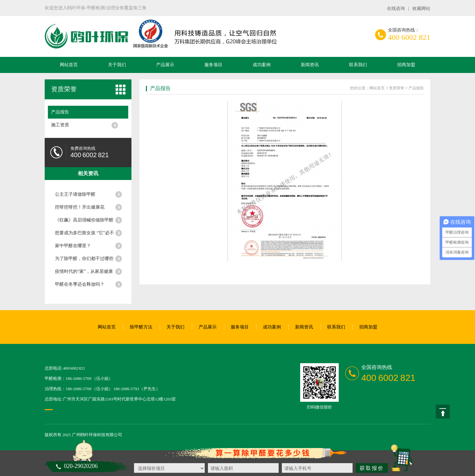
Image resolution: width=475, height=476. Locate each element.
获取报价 (372, 468)
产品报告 (60, 112)
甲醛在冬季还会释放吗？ (80, 284)
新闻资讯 (310, 65)
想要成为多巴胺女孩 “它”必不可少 (85, 235)
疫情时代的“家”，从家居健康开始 (84, 274)
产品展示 (165, 65)
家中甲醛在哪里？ (73, 246)
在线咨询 (396, 9)
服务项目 (213, 65)
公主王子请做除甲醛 (75, 194)
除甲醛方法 (141, 327)
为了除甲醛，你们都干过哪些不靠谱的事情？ (84, 261)
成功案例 (262, 65)
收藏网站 (421, 9)
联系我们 (358, 65)
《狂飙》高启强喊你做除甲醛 (84, 220)
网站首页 (69, 65)
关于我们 (117, 65)
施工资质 (60, 125)
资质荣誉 (64, 89)
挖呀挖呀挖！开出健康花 (80, 207)
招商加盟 (406, 65)
